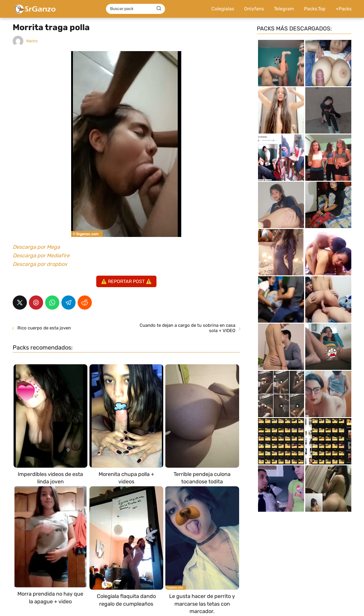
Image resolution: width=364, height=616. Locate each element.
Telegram (284, 9)
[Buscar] (159, 9)
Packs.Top (315, 9)
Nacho (32, 41)
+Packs (344, 9)
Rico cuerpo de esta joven (44, 328)
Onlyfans (254, 9)
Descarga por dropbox (40, 264)
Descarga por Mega (36, 247)
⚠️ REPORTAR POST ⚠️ (126, 281)
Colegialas (223, 9)
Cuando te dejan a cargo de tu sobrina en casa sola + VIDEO (187, 328)
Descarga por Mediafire (41, 256)
